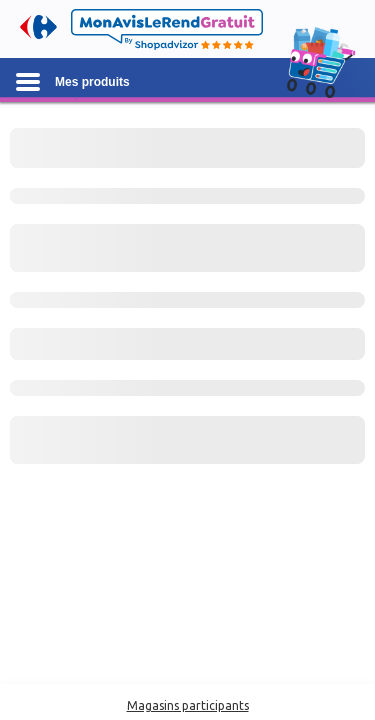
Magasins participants (188, 706)
